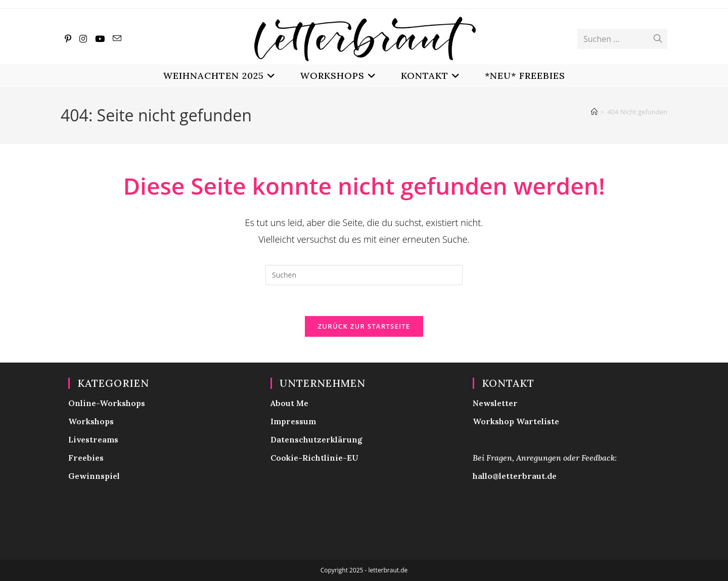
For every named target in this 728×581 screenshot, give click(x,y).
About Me (289, 403)
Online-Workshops (107, 403)
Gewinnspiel (94, 476)
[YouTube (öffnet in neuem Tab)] (100, 39)
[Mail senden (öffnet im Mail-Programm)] (117, 38)
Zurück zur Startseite (364, 326)
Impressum (293, 421)
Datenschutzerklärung (316, 439)
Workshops (91, 421)
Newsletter (495, 403)
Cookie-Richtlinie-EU (314, 458)
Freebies (86, 458)
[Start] (594, 112)
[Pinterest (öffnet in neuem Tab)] (68, 39)
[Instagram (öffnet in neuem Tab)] (83, 39)
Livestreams (93, 439)
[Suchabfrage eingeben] (364, 275)
